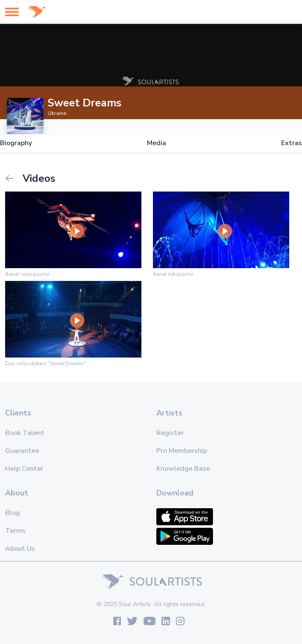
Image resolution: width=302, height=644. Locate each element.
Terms (15, 531)
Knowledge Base (183, 469)
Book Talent (25, 433)
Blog (13, 513)
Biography (16, 143)
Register (170, 433)
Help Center (24, 469)
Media (157, 143)
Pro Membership (182, 451)
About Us (20, 549)
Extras (292, 143)
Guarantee (22, 451)
